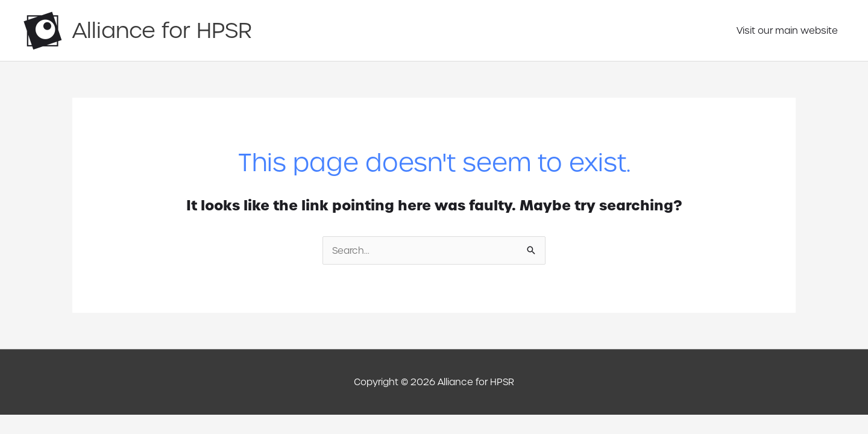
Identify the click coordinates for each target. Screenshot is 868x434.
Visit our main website (787, 30)
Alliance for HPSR (162, 30)
